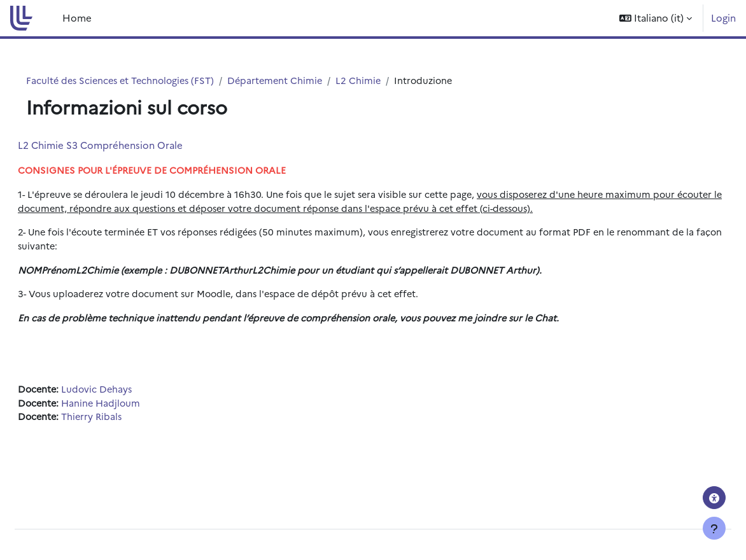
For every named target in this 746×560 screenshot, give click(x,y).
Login (723, 17)
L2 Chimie (388, 80)
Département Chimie (303, 80)
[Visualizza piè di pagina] (714, 528)
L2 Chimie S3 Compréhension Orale (131, 145)
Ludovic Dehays (130, 409)
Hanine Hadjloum (134, 423)
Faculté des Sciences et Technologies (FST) (143, 80)
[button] (656, 18)
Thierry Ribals (125, 437)
